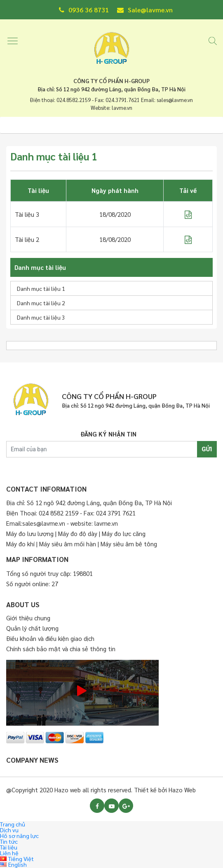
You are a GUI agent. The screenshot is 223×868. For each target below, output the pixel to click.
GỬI (207, 449)
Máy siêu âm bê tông (129, 544)
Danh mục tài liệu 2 (41, 303)
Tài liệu (9, 847)
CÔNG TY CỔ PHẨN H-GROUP (111, 81)
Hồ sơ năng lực (19, 836)
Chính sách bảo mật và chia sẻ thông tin (61, 649)
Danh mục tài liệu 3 (41, 317)
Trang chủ (13, 824)
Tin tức (9, 841)
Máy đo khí (21, 544)
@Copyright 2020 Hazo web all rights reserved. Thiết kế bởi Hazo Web (101, 790)
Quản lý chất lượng (32, 628)
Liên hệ (9, 853)
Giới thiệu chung (28, 618)
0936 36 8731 (84, 10)
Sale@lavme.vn (145, 10)
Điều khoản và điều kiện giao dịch (50, 638)
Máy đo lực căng (124, 533)
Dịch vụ (9, 830)
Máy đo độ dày (78, 533)
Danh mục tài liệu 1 (41, 288)
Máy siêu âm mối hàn (68, 544)
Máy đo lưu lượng (30, 533)
